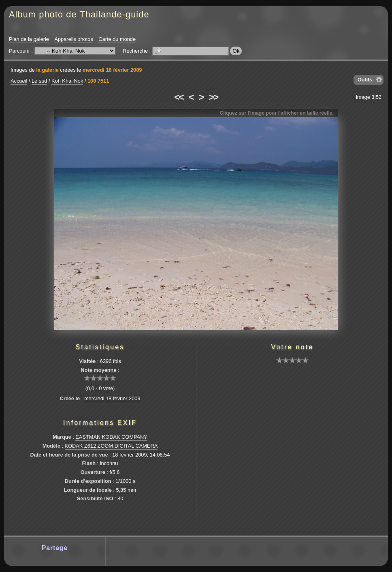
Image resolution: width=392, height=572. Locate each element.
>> (213, 97)
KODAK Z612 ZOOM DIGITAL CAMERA (111, 446)
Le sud (39, 81)
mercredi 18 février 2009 (112, 70)
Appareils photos (73, 39)
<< (179, 97)
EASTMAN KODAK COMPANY (111, 437)
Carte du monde (117, 39)
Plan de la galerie (29, 39)
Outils (365, 80)
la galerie (47, 70)
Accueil (19, 81)
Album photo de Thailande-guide (79, 14)
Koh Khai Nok (67, 81)
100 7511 (98, 81)
